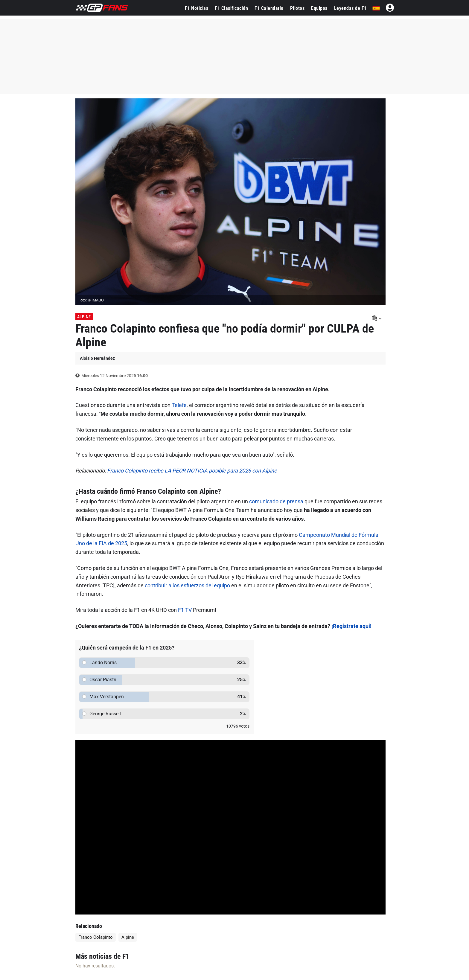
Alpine (84, 317)
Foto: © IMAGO (91, 300)
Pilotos (297, 8)
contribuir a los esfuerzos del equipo (187, 585)
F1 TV (185, 610)
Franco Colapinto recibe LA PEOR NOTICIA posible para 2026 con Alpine (192, 471)
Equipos (319, 8)
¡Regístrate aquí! (351, 626)
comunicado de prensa (276, 501)
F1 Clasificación (231, 8)
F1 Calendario (269, 8)
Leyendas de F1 (350, 8)
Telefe (179, 405)
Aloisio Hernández (97, 358)
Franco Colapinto (96, 937)
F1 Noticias (197, 8)
